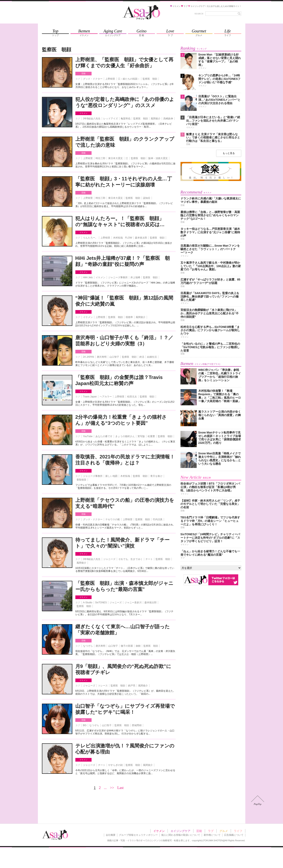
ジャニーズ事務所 (118, 277)
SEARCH (199, 14)
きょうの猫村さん (125, 436)
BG (85, 725)
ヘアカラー (106, 397)
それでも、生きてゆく (130, 559)
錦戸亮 (132, 686)
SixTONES (101, 603)
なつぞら (88, 646)
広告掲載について (234, 835)
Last (120, 788)
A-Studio (88, 603)
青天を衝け (156, 476)
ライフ (238, 831)
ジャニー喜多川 (133, 603)
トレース (103, 686)
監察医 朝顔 (150, 79)
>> (112, 788)
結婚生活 (152, 357)
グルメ (224, 831)
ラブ (211, 831)
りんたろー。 (90, 238)
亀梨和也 (126, 119)
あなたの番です (104, 436)
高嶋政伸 (168, 119)
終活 (142, 357)
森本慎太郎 (141, 238)
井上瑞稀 (135, 277)
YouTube (88, 436)
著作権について (212, 835)
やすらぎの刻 (115, 765)
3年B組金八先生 (92, 119)
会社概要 (111, 835)
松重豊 (151, 436)
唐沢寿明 (102, 357)
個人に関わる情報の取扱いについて (181, 835)
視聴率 (129, 317)
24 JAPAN (89, 357)
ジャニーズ (109, 559)
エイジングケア (180, 831)
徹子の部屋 (127, 646)
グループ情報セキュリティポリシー (138, 835)
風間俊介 (156, 119)
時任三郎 (100, 158)
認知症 (147, 198)
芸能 (83, 73)
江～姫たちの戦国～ (129, 79)
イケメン (83, 113)
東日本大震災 (115, 158)
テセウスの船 (113, 519)
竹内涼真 (158, 519)
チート (149, 559)
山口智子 (114, 357)
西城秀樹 (137, 725)
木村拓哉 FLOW (123, 238)
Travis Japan (90, 397)
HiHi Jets (88, 277)
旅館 (138, 646)
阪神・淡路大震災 (158, 158)
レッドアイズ (111, 119)
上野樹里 (110, 79)
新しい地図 (111, 476)
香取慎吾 (81, 480)
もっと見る (229, 153)
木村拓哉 (125, 476)
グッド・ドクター (93, 79)
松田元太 (132, 397)
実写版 (141, 436)
